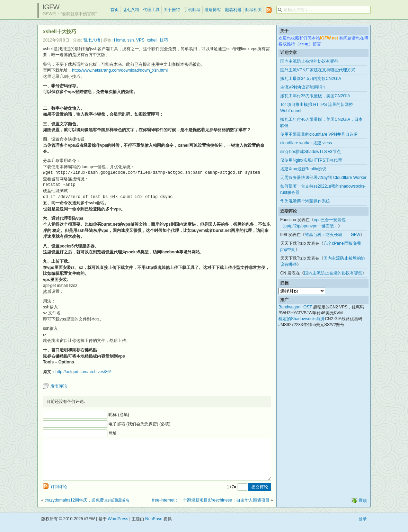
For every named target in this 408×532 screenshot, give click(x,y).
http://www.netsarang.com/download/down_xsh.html (120, 70)
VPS (140, 40)
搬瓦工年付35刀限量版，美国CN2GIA (315, 96)
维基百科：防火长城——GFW (332, 235)
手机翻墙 (192, 10)
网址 (113, 433)
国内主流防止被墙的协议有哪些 (309, 61)
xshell (152, 40)
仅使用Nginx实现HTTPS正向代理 (311, 160)
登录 (363, 527)
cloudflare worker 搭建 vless (306, 143)
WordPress (118, 527)
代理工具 (151, 10)
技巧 (164, 40)
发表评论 (59, 386)
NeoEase (154, 527)
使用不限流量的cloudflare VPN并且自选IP (319, 134)
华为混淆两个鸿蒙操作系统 (305, 201)
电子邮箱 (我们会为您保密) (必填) (139, 424)
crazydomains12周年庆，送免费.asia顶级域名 (87, 508)
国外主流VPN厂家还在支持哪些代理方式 (318, 70)
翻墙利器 (233, 10)
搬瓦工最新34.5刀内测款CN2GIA (311, 79)
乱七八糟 (131, 10)
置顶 (363, 509)
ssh (131, 40)
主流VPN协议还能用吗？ (303, 87)
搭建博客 (213, 10)
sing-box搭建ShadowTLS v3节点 (311, 152)
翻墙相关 (254, 10)
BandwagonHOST (295, 307)
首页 (115, 10)
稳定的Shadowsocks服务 (302, 319)
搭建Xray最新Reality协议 (303, 169)
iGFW (51, 7)
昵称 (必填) (119, 415)
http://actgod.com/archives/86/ (83, 372)
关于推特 (172, 10)
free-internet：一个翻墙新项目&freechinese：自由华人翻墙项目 (211, 508)
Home (119, 40)
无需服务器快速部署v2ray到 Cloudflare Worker (323, 178)
